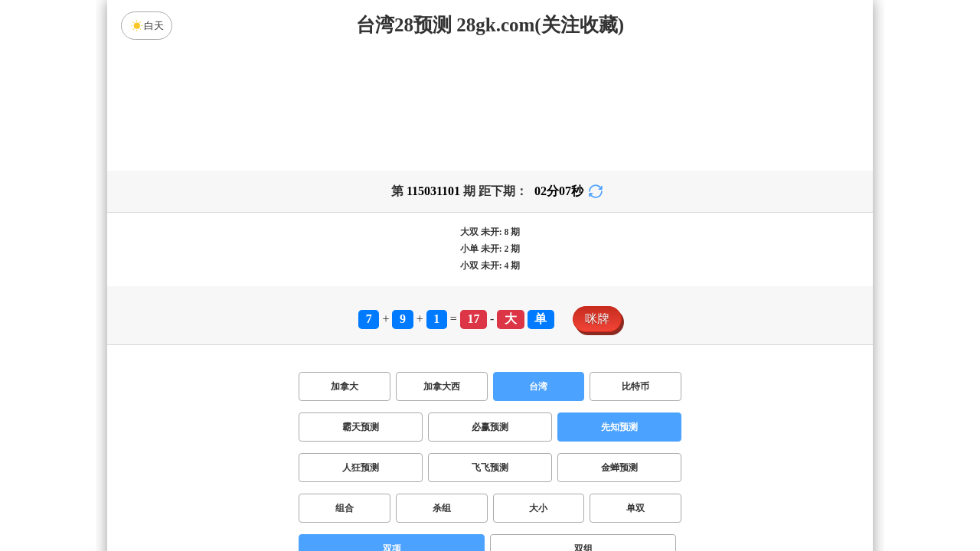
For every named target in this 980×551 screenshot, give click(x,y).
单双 (635, 508)
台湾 (538, 386)
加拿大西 (442, 386)
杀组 (442, 508)
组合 (345, 508)
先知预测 (619, 427)
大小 (538, 508)
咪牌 (597, 319)
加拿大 (345, 386)
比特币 (635, 386)
